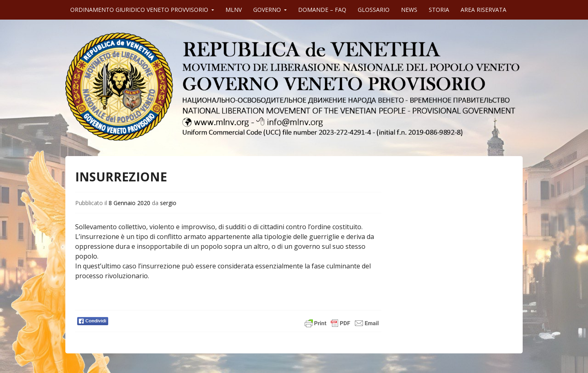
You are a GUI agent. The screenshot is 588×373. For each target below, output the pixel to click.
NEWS (409, 10)
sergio (168, 203)
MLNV (234, 10)
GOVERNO (267, 10)
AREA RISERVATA (483, 10)
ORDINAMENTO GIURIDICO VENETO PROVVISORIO (139, 10)
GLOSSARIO (374, 10)
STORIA (439, 10)
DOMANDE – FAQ (322, 10)
